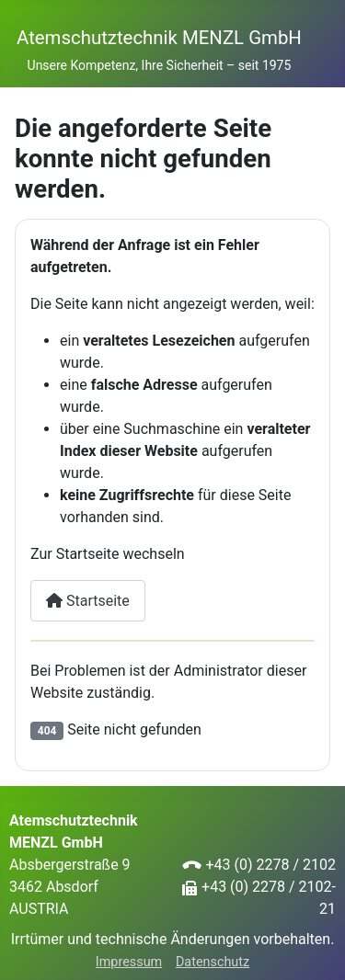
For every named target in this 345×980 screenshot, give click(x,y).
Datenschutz (213, 962)
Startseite (88, 601)
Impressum (129, 962)
